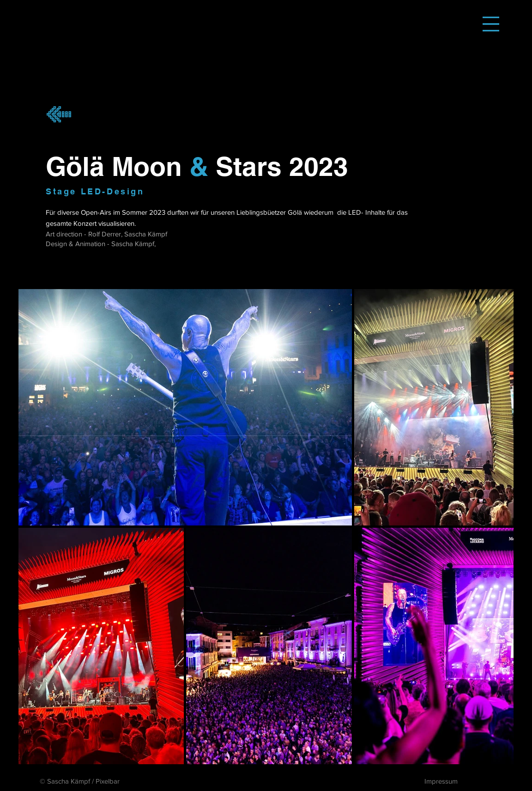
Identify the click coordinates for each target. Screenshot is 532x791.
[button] (491, 24)
